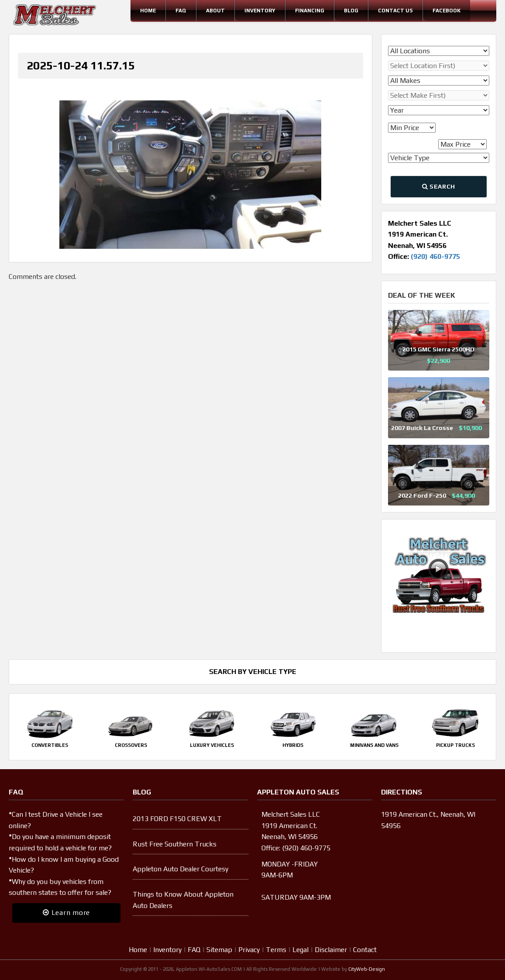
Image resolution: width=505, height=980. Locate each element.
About (215, 10)
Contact (365, 950)
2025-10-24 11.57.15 (81, 65)
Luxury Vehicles (212, 745)
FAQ (181, 10)
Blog (351, 10)
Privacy (249, 950)
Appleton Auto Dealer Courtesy (180, 869)
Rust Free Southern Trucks (175, 844)
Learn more (66, 913)
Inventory (260, 10)
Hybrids (293, 745)
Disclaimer (331, 950)
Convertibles (50, 745)
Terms (276, 950)
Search (439, 186)
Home (148, 10)
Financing (310, 10)
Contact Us (395, 10)
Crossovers (131, 745)
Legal (301, 950)
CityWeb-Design (367, 969)
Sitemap (219, 950)
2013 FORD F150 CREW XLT (177, 819)
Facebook (447, 10)
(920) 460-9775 (435, 256)
